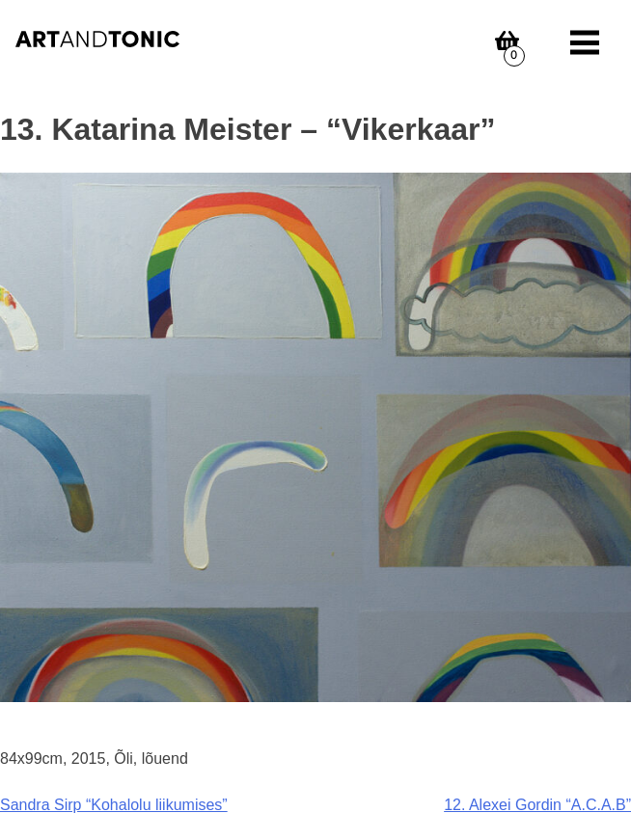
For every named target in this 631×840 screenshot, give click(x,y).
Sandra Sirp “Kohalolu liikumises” (114, 805)
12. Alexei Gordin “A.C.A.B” (537, 805)
